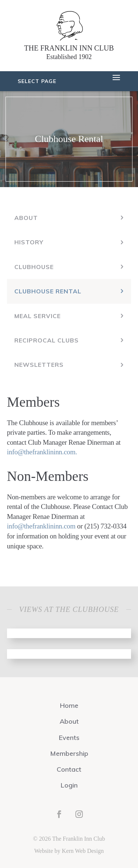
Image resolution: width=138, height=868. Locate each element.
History (29, 242)
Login (69, 785)
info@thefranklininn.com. (42, 452)
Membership (69, 753)
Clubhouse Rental (48, 291)
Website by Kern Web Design (69, 851)
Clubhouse (34, 267)
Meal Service (38, 316)
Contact (69, 769)
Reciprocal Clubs (47, 340)
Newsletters (39, 365)
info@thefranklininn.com (41, 526)
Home (69, 705)
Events (69, 738)
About (26, 218)
